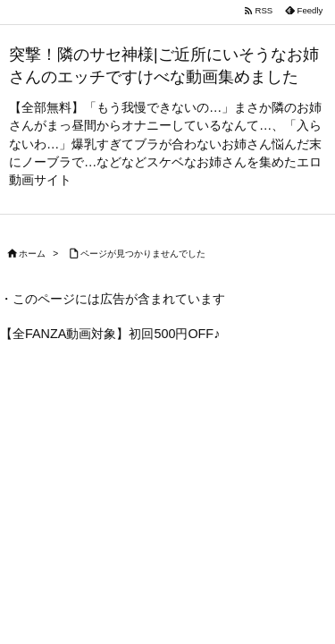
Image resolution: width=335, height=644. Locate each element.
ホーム (32, 254)
